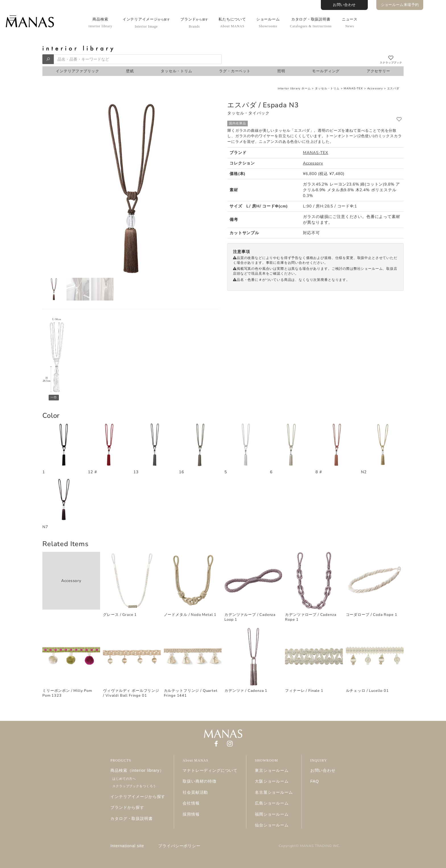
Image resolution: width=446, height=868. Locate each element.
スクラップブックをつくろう (134, 786)
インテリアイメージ (146, 23)
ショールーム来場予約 (400, 5)
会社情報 (191, 803)
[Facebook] (216, 743)
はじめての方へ (124, 779)
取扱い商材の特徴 (200, 781)
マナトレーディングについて (210, 770)
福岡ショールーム (272, 814)
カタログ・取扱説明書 (311, 23)
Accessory (375, 89)
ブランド (194, 23)
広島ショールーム (272, 803)
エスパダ (393, 89)
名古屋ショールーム (274, 792)
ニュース (350, 23)
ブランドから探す (127, 807)
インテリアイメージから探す (138, 797)
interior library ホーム (294, 89)
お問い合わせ (344, 5)
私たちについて (232, 23)
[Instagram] (230, 743)
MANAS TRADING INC (320, 846)
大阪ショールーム (272, 781)
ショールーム (268, 23)
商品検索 (100, 23)
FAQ (315, 781)
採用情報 (191, 814)
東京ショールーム (272, 770)
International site (127, 846)
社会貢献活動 (195, 792)
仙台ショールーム (272, 825)
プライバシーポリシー (179, 846)
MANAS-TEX (354, 89)
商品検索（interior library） (137, 770)
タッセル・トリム (327, 89)
